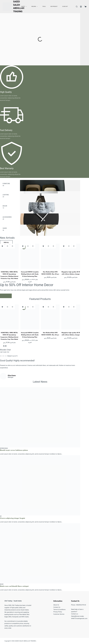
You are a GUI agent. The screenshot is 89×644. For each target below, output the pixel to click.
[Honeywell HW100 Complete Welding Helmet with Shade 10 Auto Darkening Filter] (30, 256)
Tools (44, 6)
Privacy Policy (58, 612)
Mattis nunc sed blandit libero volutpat (15, 586)
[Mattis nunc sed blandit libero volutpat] (40, 553)
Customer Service (59, 614)
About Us (56, 605)
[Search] (77, 7)
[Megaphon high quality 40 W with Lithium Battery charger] (71, 256)
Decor (2, 584)
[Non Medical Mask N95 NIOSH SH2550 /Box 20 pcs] (50, 256)
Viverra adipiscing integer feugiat (13, 518)
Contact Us (57, 607)
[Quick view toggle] (12, 246)
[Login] (81, 7)
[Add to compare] (7, 246)
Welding (35, 7)
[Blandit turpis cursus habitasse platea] (40, 417)
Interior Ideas (4, 448)
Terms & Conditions (59, 609)
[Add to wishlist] (2, 246)
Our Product (54, 6)
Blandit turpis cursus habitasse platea (14, 450)
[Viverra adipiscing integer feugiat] (40, 485)
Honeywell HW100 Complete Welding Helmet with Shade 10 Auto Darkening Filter (30, 274)
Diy (1, 516)
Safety (24, 7)
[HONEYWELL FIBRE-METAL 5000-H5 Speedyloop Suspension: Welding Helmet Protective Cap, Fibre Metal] (9, 256)
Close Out (65, 6)
